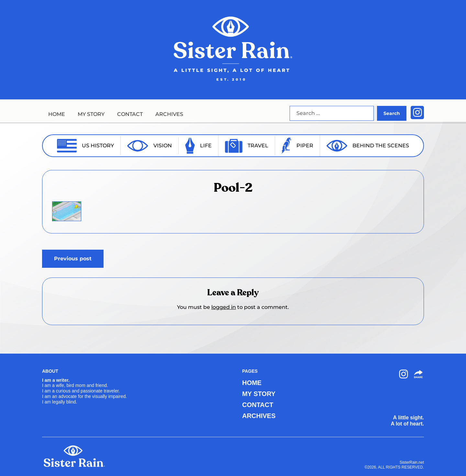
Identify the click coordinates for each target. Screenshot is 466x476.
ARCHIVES (169, 114)
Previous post (73, 259)
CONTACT (130, 114)
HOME (57, 114)
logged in (224, 307)
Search (392, 113)
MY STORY (91, 114)
